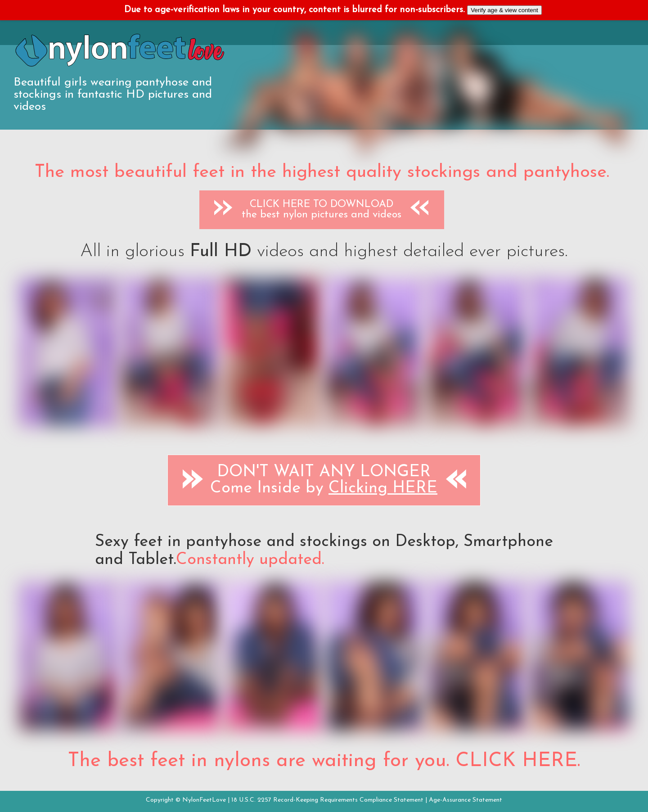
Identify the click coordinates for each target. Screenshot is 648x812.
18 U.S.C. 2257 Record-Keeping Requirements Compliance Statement (327, 800)
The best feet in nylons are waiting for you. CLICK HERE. (324, 761)
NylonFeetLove (204, 800)
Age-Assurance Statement (466, 800)
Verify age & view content (504, 10)
